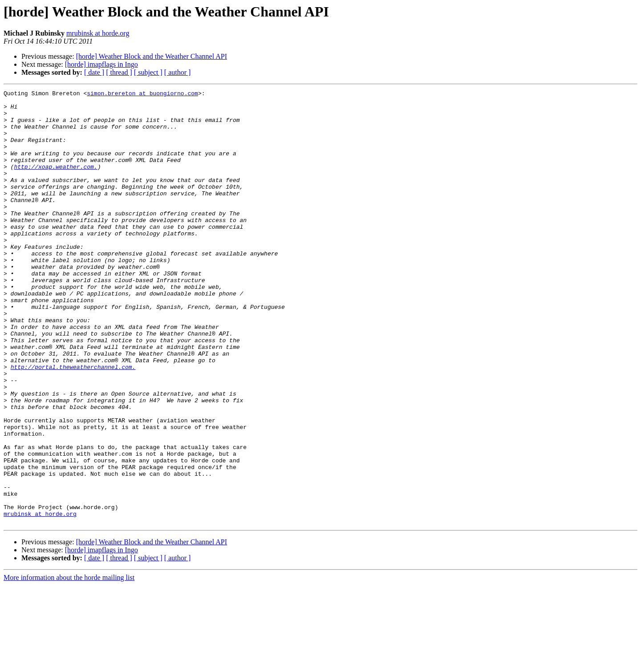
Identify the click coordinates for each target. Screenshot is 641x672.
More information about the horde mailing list (69, 664)
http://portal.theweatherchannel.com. (73, 423)
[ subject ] (148, 72)
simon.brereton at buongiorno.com (142, 94)
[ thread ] (119, 72)
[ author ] (178, 72)
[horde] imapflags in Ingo (101, 64)
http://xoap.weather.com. (55, 182)
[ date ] (94, 72)
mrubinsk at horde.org (98, 33)
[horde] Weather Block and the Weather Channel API (152, 56)
